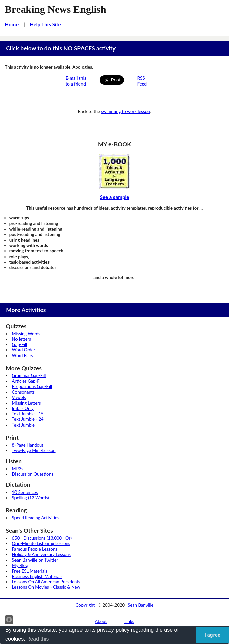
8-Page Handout (28, 445)
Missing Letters (27, 403)
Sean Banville (140, 605)
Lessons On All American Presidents (46, 582)
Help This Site (45, 24)
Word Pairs (23, 355)
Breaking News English (56, 9)
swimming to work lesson (125, 111)
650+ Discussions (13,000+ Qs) (42, 538)
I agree (212, 635)
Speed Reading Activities (36, 518)
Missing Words (26, 334)
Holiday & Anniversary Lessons (41, 554)
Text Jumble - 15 (28, 414)
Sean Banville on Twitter (35, 560)
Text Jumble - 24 (28, 419)
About (101, 621)
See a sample (115, 197)
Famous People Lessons (35, 549)
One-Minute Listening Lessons (41, 543)
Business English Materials (37, 576)
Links (129, 621)
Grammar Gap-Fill (29, 375)
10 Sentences (25, 492)
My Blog (20, 565)
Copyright (85, 605)
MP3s (18, 469)
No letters (22, 339)
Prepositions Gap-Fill (32, 386)
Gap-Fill (20, 344)
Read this (38, 639)
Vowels (19, 397)
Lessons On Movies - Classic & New (46, 587)
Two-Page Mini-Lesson (34, 450)
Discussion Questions (33, 474)
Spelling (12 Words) (31, 498)
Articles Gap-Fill (27, 381)
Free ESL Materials (30, 571)
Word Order (24, 350)
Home (12, 24)
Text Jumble (23, 425)
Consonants (23, 392)
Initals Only (23, 408)
